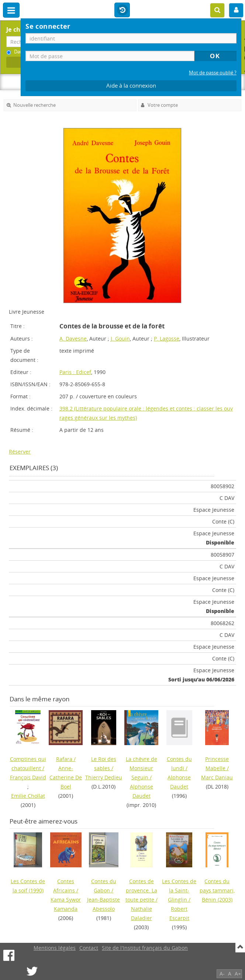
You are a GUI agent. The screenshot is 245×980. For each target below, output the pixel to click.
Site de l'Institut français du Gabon (145, 948)
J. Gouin (120, 339)
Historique (122, 10)
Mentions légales (55, 948)
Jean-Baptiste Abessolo (103, 904)
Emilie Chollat (28, 796)
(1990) (28, 886)
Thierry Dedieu (104, 777)
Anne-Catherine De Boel (66, 777)
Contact (89, 948)
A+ (238, 974)
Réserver (20, 452)
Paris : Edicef (75, 372)
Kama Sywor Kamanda (66, 904)
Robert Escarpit (179, 913)
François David (28, 777)
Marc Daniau (217, 777)
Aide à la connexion (131, 86)
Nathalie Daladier (142, 913)
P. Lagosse (167, 339)
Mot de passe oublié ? (213, 73)
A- (222, 974)
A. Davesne (73, 339)
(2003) (217, 890)
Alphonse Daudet (142, 791)
